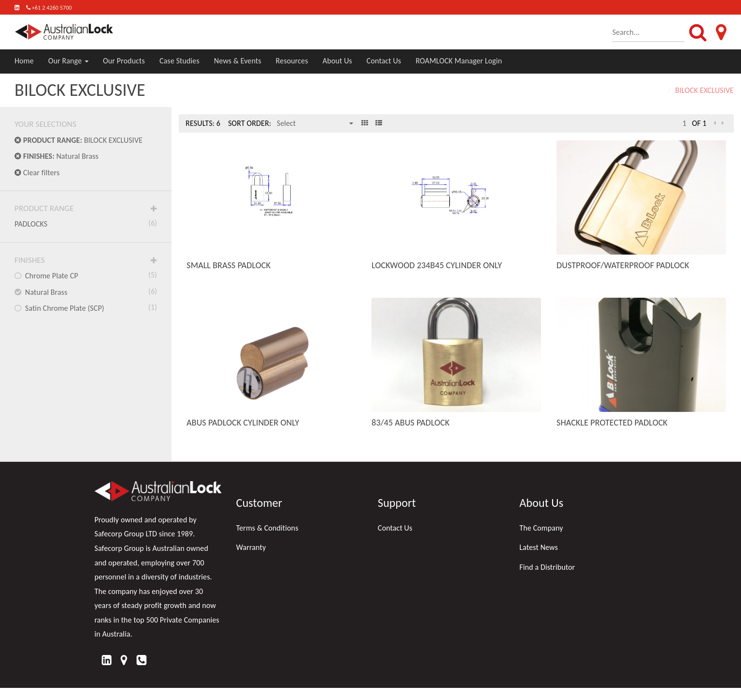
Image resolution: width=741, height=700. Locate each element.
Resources (292, 61)
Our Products (124, 61)
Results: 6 (203, 123)
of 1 (699, 123)
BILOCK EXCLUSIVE (78, 140)
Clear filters (37, 173)
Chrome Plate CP (86, 275)
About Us (337, 61)
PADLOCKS (86, 223)
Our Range (69, 61)
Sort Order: (250, 123)
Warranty (251, 547)
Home (24, 61)
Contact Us (384, 61)
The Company (541, 528)
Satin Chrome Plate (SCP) (86, 307)
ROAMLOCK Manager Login (459, 61)
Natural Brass (56, 156)
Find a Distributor (548, 567)
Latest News (539, 547)
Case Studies (179, 61)
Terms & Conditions (268, 528)
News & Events (238, 61)
